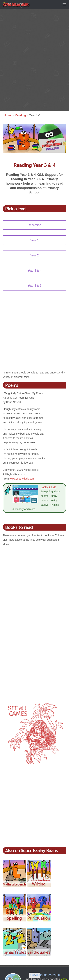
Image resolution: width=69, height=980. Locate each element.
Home (8, 115)
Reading (20, 115)
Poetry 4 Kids (48, 487)
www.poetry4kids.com (22, 479)
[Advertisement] (34, 62)
